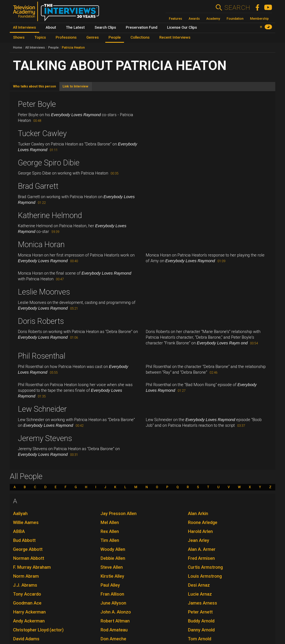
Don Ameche (113, 639)
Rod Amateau (114, 630)
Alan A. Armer (202, 549)
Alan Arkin (198, 514)
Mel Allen (110, 522)
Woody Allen (113, 549)
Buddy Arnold (201, 621)
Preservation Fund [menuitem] (142, 27)
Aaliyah (20, 514)
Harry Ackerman (29, 612)
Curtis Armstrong (205, 567)
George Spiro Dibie (49, 163)
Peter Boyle (37, 104)
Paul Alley (110, 585)
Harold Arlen (200, 531)
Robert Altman (115, 621)
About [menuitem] (51, 27)
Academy (213, 19)
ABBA (19, 531)
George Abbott (28, 549)
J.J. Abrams (25, 585)
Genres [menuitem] (93, 37)
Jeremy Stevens (45, 438)
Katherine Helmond (50, 215)
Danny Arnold (201, 630)
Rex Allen (110, 531)
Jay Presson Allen (119, 514)
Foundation (235, 19)
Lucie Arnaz (200, 594)
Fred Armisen (201, 558)
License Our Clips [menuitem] (182, 27)
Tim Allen (110, 540)
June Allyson (113, 603)
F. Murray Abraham (32, 567)
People (53, 47)
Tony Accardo (27, 594)
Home (17, 47)
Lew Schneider (42, 409)
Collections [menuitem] (140, 37)
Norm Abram (26, 576)
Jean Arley (199, 540)
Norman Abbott (29, 558)
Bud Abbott (24, 540)
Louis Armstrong (205, 576)
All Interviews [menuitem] (24, 27)
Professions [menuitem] (66, 37)
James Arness (202, 603)
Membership (259, 19)
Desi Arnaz (199, 585)
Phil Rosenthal (42, 356)
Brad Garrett (38, 186)
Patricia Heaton (73, 47)
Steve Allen (112, 567)
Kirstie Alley (112, 576)
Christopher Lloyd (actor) (38, 630)
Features (176, 19)
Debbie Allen (113, 558)
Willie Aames (26, 522)
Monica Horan (41, 245)
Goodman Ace (27, 603)
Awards (194, 19)
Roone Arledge (203, 522)
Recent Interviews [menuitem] (175, 37)
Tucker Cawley (42, 133)
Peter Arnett (200, 612)
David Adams (26, 639)
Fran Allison (112, 594)
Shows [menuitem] (19, 37)
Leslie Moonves (44, 292)
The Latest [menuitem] (75, 27)
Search (237, 8)
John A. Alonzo (116, 612)
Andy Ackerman (29, 621)
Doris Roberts (41, 321)
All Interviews (35, 47)
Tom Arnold (200, 639)
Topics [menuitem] (40, 37)
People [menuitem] (115, 37)
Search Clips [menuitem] (105, 27)
